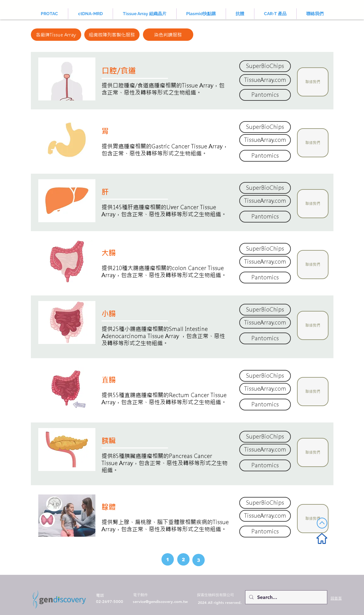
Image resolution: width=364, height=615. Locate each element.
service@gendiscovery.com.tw (160, 601)
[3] (199, 560)
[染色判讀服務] (168, 35)
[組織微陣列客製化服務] (112, 35)
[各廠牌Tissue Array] (56, 35)
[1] (168, 559)
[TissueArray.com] (265, 80)
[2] (183, 559)
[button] (313, 82)
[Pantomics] (265, 95)
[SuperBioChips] (265, 66)
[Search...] (286, 597)
